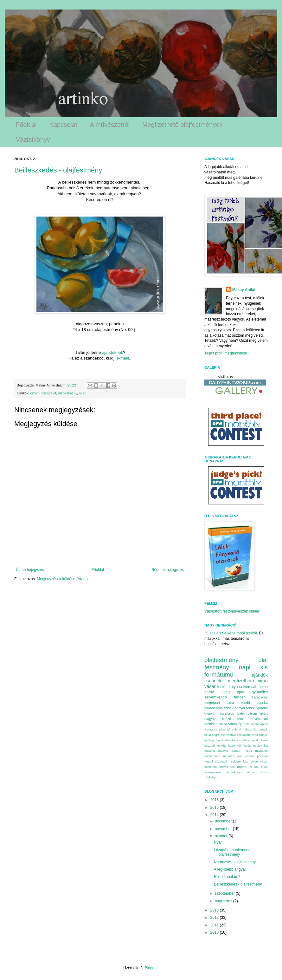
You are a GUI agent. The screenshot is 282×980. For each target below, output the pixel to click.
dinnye (263, 735)
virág (263, 681)
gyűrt (264, 713)
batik (241, 713)
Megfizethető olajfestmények (182, 125)
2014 (215, 815)
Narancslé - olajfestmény (235, 862)
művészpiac (259, 719)
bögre (216, 735)
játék (255, 740)
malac (248, 751)
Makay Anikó (244, 290)
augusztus (224, 901)
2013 (215, 910)
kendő (245, 703)
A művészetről (110, 125)
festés (222, 687)
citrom (35, 393)
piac (240, 756)
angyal (240, 708)
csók (255, 735)
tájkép (263, 687)
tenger (240, 697)
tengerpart (212, 703)
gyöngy (209, 740)
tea (232, 767)
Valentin (237, 729)
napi (245, 667)
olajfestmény (67, 393)
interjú (246, 740)
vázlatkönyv (234, 772)
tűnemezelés (213, 772)
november (224, 829)
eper (241, 692)
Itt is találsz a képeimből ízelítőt (231, 633)
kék (239, 746)
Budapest (261, 724)
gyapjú (209, 713)
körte (240, 719)
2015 (215, 808)
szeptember (225, 893)
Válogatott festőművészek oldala (232, 611)
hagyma (210, 719)
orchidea (211, 724)
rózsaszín (222, 761)
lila (266, 746)
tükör (264, 767)
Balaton (249, 724)
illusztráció (232, 740)
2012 (215, 918)
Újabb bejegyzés (30, 570)
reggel (209, 761)
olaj (263, 660)
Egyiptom (211, 729)
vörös (264, 772)
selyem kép (240, 761)
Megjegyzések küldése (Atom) (62, 579)
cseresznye (228, 735)
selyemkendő (216, 697)
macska (210, 751)
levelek (257, 746)
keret (264, 740)
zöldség (210, 777)
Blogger (151, 968)
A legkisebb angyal (230, 869)
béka (208, 735)
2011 (215, 925)
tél (250, 767)
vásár (210, 686)
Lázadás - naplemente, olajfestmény (233, 852)
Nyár (218, 842)
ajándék (260, 675)
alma (230, 703)
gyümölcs (260, 692)
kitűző (227, 719)
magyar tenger (229, 751)
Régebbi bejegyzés (168, 570)
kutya (233, 687)
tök (256, 767)
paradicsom (213, 708)
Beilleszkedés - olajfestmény (58, 170)
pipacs (250, 756)
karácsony (260, 697)
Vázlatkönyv (33, 140)
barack (263, 729)
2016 (215, 800)
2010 (215, 932)
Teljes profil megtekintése (226, 353)
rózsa (223, 724)
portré (209, 692)
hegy (220, 740)
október (222, 836)
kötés (247, 746)
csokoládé (244, 735)
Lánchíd (224, 729)
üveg (83, 393)
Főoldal (26, 125)
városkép (235, 724)
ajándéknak (113, 352)
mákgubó (262, 751)
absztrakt (250, 729)
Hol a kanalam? (227, 877)
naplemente (212, 756)
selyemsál (248, 687)
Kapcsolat (63, 125)
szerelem (211, 767)
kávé (232, 746)
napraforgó (226, 713)
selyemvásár (259, 761)
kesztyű (210, 746)
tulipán (241, 767)
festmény (217, 667)
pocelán (262, 756)
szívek (224, 767)
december (224, 821)
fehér (250, 708)
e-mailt (123, 358)
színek (228, 708)
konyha (222, 746)
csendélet (49, 393)
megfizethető (241, 681)
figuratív (262, 708)
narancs (228, 756)
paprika (262, 703)
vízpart (251, 772)
